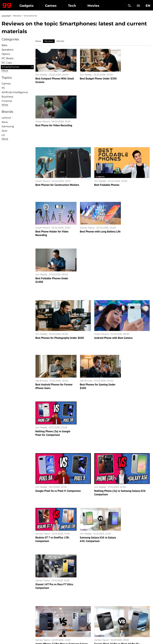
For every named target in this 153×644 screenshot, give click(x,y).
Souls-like (83, 602)
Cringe (119, 602)
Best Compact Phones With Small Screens (51, 77)
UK (5, 635)
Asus (5, 122)
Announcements (125, 594)
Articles (60, 41)
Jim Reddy (41, 72)
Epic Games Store (88, 609)
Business (7, 97)
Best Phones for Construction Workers (57, 135)
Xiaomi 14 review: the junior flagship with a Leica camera (91, 491)
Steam (82, 605)
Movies (93, 6)
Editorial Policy (12, 598)
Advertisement (12, 605)
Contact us (9, 613)
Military (45, 594)
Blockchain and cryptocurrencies (50, 618)
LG (3, 135)
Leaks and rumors (126, 598)
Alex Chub (41, 485)
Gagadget (7, 5)
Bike (4, 45)
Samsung (8, 126)
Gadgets (27, 6)
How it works (48, 623)
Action (82, 594)
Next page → (76, 570)
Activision (84, 620)
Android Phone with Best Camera (113, 239)
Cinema (7, 101)
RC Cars (7, 63)
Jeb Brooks (42, 278)
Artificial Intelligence (15, 92)
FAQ (118, 605)
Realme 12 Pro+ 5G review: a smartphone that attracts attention (131, 493)
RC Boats (8, 58)
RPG (81, 598)
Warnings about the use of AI (20, 602)
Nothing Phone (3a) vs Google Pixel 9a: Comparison (131, 284)
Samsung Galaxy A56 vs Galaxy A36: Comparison (89, 388)
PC (3, 88)
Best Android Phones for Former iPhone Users (49, 284)
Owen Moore (121, 72)
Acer (4, 131)
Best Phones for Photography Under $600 (60, 239)
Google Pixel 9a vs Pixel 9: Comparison (58, 342)
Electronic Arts (86, 627)
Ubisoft (82, 616)
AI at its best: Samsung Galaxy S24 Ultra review (63, 549)
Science (45, 602)
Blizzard (83, 624)
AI (42, 605)
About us (8, 594)
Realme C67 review (105, 549)
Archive (83, 577)
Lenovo (6, 118)
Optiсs (6, 54)
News (38, 41)
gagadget (6, 16)
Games (51, 6)
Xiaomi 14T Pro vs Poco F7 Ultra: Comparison (129, 388)
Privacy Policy (11, 609)
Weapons (46, 609)
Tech (72, 6)
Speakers (8, 50)
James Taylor (82, 175)
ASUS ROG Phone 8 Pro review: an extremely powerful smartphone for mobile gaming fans (53, 494)
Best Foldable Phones (107, 135)
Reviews (17, 16)
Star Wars (84, 613)
